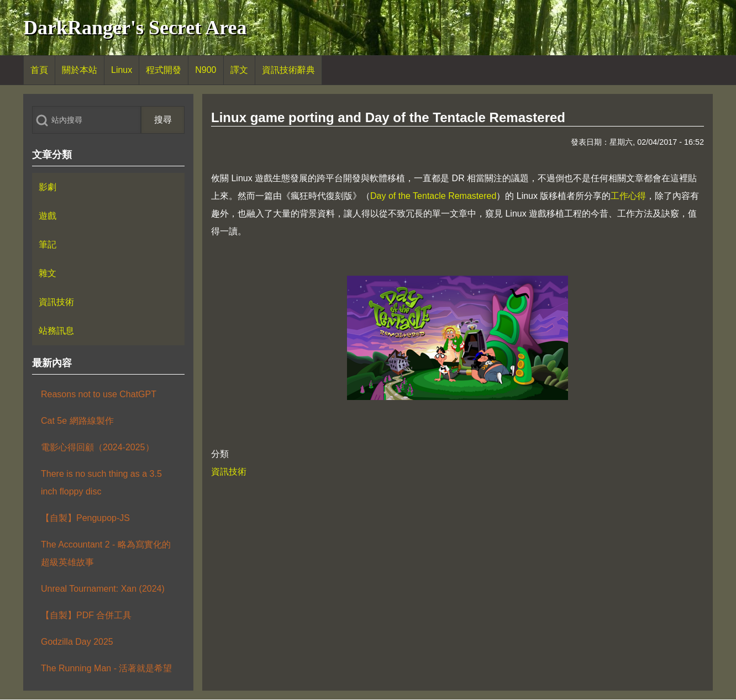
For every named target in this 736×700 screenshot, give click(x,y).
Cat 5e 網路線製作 (77, 421)
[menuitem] (39, 70)
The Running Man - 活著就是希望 (106, 668)
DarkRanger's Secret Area (135, 28)
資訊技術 (229, 472)
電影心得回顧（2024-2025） (98, 447)
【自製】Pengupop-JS (85, 518)
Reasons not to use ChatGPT (99, 394)
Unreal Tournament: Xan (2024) (103, 589)
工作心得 (628, 196)
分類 (220, 454)
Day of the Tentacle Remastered (433, 196)
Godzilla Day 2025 (77, 642)
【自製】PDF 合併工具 (86, 615)
